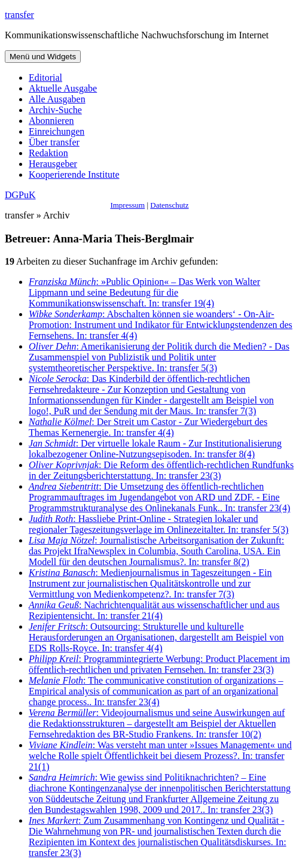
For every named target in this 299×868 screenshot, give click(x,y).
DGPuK (20, 195)
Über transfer (54, 142)
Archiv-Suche (55, 110)
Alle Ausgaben (57, 99)
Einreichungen (57, 131)
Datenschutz (169, 205)
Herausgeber (53, 164)
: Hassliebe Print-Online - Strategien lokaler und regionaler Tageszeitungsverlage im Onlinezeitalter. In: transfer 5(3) (158, 524)
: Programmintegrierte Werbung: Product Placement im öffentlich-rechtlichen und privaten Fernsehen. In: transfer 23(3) (159, 664)
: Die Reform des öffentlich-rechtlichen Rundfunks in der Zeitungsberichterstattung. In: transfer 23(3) (161, 470)
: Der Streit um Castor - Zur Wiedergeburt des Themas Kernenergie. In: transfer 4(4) (148, 427)
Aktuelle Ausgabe (63, 88)
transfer (19, 15)
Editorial (45, 78)
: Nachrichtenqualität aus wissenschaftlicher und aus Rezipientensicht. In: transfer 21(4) (154, 610)
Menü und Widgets (43, 57)
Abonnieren (51, 121)
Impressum (127, 205)
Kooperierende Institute (74, 174)
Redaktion (48, 153)
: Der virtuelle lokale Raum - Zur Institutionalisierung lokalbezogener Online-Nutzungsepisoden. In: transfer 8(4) (155, 449)
